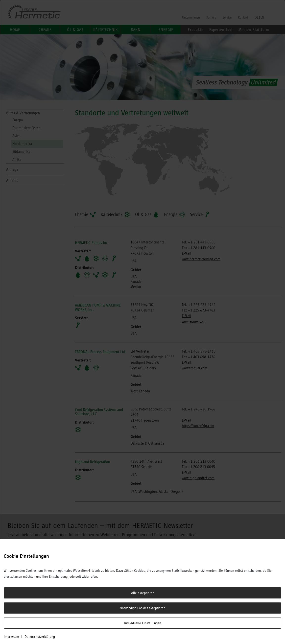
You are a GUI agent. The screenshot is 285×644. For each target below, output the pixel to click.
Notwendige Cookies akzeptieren (142, 608)
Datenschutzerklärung (40, 637)
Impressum (11, 637)
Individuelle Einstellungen (143, 623)
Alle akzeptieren (143, 593)
